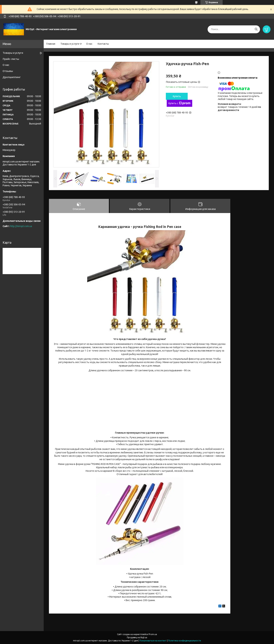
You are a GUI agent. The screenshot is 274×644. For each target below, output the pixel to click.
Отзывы (8, 71)
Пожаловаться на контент (153, 641)
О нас (89, 44)
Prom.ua (153, 634)
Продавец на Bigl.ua (137, 637)
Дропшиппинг (12, 77)
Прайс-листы (11, 59)
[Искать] (256, 29)
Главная (51, 44)
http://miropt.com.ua (21, 226)
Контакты (103, 44)
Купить (177, 96)
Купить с (179, 103)
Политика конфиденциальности (185, 641)
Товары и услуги (70, 44)
